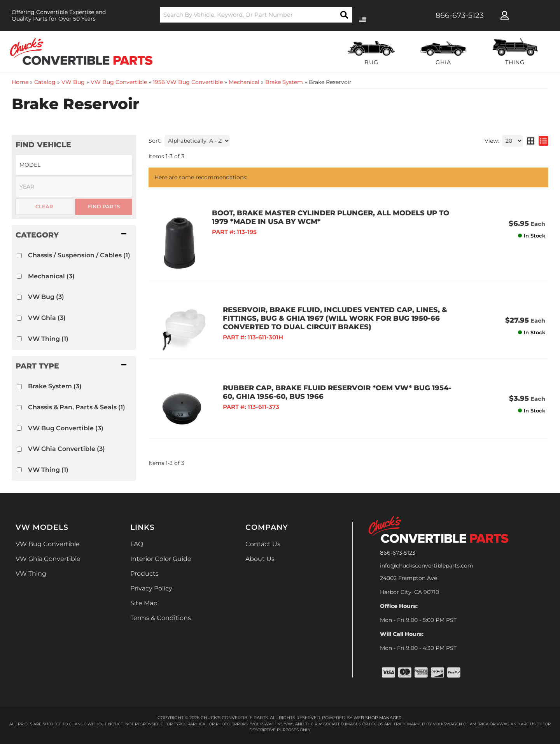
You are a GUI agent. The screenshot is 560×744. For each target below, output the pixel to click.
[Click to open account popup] (505, 16)
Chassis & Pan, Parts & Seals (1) (77, 407)
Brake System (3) (55, 386)
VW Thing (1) (48, 339)
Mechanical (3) (51, 276)
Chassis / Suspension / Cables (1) (79, 255)
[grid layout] (531, 141)
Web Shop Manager (378, 718)
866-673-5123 (398, 553)
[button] (256, 15)
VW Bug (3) (46, 297)
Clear (44, 206)
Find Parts (104, 206)
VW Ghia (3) (47, 318)
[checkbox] (19, 256)
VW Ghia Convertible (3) (66, 449)
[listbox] (74, 165)
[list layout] (543, 141)
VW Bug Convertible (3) (66, 428)
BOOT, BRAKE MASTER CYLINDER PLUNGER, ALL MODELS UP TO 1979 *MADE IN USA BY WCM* (334, 217)
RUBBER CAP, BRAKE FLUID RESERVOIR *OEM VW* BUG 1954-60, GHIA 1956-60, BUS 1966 (336, 387)
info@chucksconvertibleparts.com (427, 566)
